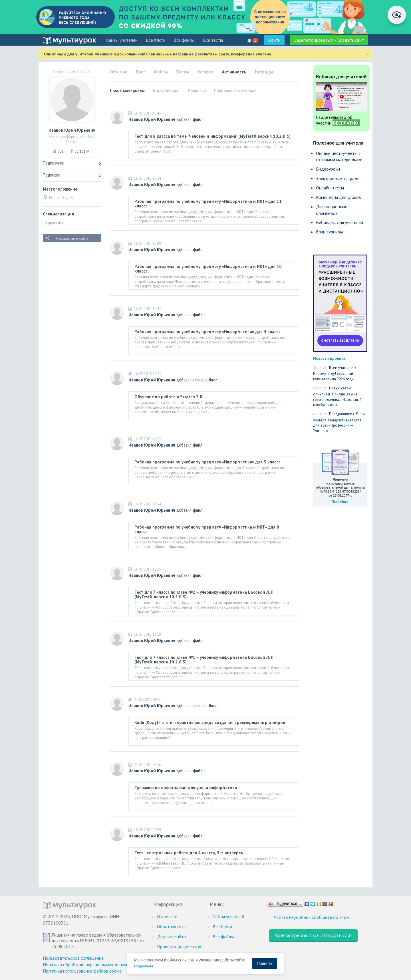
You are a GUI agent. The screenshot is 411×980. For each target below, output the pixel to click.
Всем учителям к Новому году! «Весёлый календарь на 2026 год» (335, 373)
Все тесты (213, 40)
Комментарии (166, 91)
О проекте (167, 917)
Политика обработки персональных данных (86, 965)
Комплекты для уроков (339, 197)
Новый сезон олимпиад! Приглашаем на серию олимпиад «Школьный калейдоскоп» (337, 397)
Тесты (183, 72)
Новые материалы (127, 91)
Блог (141, 72)
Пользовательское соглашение (73, 958)
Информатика (54, 223)
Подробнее (144, 966)
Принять (265, 963)
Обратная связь (172, 927)
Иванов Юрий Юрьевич (152, 119)
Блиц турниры (329, 232)
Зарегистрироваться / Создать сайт (329, 40)
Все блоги (156, 40)
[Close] (367, 54)
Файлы (161, 72)
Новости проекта (329, 358)
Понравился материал (235, 91)
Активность (234, 72)
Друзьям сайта (171, 937)
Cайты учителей (122, 40)
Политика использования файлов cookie (82, 971)
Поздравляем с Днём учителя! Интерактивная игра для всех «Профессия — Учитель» (339, 422)
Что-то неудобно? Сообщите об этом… (313, 917)
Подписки (197, 91)
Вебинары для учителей (340, 222)
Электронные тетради (338, 178)
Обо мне (119, 72)
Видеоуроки (328, 169)
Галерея (205, 72)
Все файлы (184, 40)
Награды (264, 72)
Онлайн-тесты (330, 188)
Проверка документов (179, 947)
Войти (274, 40)
